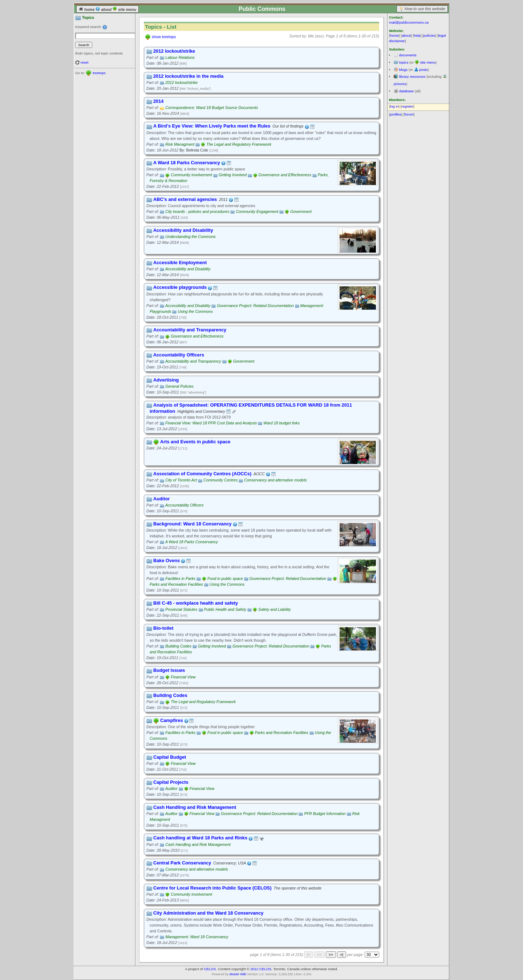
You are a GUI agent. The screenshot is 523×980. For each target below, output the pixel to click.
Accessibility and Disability (188, 269)
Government (301, 211)
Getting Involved (233, 175)
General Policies (179, 386)
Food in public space (225, 578)
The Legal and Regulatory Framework (239, 144)
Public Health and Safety (225, 609)
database (406, 91)
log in (394, 106)
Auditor (171, 789)
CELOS (210, 969)
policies (429, 35)
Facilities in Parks (180, 578)
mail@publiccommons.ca (409, 22)
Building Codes (178, 646)
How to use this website (425, 9)
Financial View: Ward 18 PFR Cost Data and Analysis (211, 423)
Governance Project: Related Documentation (255, 306)
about (104, 9)
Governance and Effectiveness (285, 175)
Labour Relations (180, 57)
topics (404, 62)
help (417, 35)
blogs (403, 70)
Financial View (183, 677)
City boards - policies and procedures (197, 211)
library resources (412, 76)
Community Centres (220, 480)
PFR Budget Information (325, 814)
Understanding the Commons (190, 237)
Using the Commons (195, 311)
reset (85, 62)
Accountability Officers (184, 505)
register (407, 106)
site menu (124, 9)
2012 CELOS (261, 969)
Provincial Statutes (181, 609)
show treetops (164, 37)
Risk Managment (180, 144)
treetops (99, 73)
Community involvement (191, 175)
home (87, 9)
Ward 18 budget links (281, 423)
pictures (400, 84)
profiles (396, 114)
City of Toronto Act (181, 480)
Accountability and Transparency (193, 361)
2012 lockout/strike (181, 82)
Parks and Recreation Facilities (176, 584)
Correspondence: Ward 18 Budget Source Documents (212, 108)
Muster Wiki (238, 974)
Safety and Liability (274, 609)
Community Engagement (257, 211)
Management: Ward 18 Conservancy (197, 937)
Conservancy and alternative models (275, 480)
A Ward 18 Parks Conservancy (192, 542)
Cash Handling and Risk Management (198, 844)
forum (409, 114)
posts (423, 70)
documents (408, 55)
